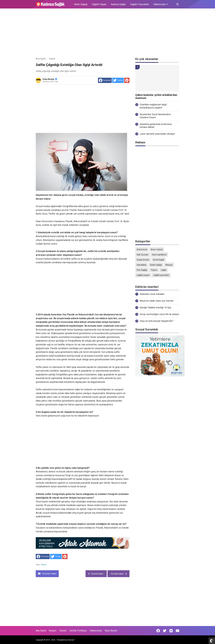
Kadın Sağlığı (81, 4)
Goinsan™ (71, 640)
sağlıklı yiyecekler (161, 275)
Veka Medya (50, 79)
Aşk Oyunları (143, 255)
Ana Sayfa (41, 631)
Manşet (169, 265)
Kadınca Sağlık (118, 4)
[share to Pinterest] (127, 80)
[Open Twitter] (165, 631)
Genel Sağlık (159, 260)
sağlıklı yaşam (143, 275)
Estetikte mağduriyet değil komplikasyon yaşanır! (153, 106)
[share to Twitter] (118, 80)
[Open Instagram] (171, 631)
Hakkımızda (96, 631)
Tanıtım (63, 631)
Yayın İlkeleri (111, 631)
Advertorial (142, 249)
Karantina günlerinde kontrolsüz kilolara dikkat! (156, 126)
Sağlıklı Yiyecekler (140, 4)
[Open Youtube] (178, 631)
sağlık (164, 270)
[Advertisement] (107, 33)
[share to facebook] (105, 80)
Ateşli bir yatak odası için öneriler (157, 301)
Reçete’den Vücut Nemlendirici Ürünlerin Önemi (155, 116)
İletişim (53, 631)
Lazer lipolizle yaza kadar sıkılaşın (157, 134)
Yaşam (44, 565)
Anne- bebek (157, 249)
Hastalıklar (142, 265)
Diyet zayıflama (159, 255)
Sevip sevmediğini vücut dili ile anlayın (159, 314)
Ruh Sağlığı (142, 270)
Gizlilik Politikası (78, 631)
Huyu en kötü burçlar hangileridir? (157, 321)
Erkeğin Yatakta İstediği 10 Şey (156, 308)
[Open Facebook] (158, 631)
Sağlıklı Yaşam (99, 4)
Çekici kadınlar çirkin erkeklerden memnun (156, 97)
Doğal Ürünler (143, 260)
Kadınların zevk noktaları (152, 294)
